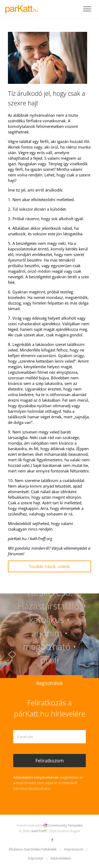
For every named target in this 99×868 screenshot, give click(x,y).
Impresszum (74, 849)
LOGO (23, 9)
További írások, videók (49, 566)
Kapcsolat (36, 858)
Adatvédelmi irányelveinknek (36, 777)
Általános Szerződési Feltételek (33, 849)
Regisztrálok (49, 683)
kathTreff (39, 831)
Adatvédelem (61, 858)
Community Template (65, 825)
